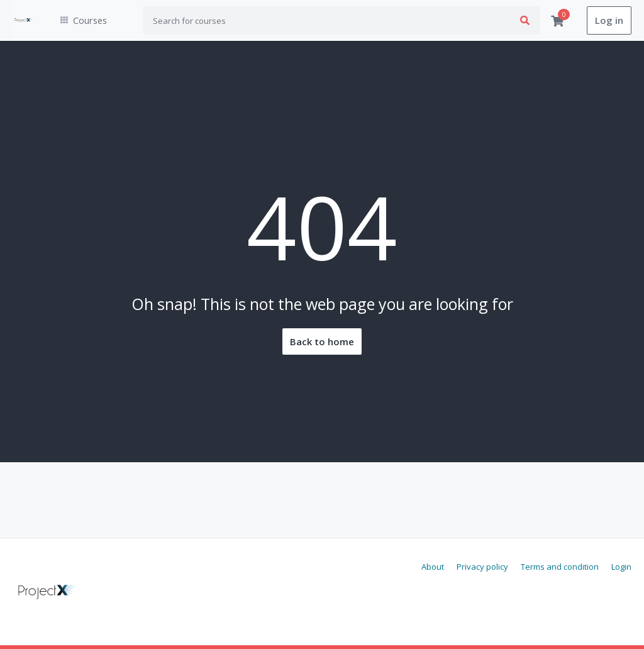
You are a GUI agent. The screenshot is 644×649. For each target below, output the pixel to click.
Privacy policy (482, 567)
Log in (609, 21)
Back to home (322, 342)
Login (621, 567)
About (433, 567)
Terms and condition (560, 567)
